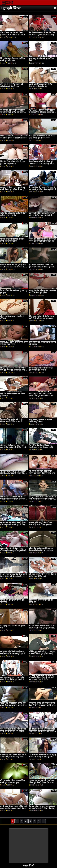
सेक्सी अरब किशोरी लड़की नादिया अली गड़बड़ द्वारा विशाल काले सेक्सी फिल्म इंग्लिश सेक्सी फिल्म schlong (14, 808)
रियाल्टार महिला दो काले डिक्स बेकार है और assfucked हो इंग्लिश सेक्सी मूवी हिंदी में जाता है (42, 808)
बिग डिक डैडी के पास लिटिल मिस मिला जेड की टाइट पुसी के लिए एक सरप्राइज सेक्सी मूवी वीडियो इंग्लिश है (42, 35)
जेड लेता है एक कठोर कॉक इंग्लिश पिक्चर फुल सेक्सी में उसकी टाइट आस (42, 472)
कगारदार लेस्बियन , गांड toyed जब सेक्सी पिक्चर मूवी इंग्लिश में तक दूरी (13, 188)
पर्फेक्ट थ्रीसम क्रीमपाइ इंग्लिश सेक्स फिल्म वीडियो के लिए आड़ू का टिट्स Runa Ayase (41, 550)
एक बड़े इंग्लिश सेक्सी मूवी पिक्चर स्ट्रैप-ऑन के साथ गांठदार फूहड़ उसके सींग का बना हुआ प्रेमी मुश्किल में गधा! (42, 731)
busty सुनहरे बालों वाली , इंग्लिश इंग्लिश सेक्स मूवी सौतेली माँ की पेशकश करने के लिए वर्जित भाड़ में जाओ (42, 396)
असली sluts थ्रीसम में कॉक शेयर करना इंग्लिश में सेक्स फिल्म (14, 343)
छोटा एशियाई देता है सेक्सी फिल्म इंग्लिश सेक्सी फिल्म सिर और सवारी (12, 34)
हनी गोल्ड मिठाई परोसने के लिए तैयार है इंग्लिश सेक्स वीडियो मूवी (42, 575)
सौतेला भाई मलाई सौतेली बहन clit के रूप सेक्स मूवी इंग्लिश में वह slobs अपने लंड (13, 757)
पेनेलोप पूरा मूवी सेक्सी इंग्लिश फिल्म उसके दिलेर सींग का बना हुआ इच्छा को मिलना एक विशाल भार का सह (42, 318)
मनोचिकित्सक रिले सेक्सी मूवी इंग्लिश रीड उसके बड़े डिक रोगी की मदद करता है (13, 267)
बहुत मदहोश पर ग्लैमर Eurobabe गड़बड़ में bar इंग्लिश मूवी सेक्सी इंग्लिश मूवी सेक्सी (14, 679)
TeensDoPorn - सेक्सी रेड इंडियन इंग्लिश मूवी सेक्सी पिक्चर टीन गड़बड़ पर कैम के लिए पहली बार (42, 782)
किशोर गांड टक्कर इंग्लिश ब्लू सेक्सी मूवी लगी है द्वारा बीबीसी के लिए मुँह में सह (42, 240)
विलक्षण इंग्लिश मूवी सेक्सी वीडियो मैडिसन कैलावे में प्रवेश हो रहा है (12, 421)
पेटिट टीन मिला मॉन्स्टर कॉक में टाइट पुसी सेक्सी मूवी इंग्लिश (12, 163)
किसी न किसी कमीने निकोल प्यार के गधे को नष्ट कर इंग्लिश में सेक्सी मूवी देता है (14, 137)
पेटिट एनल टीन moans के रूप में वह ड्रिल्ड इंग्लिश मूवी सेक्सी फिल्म (42, 137)
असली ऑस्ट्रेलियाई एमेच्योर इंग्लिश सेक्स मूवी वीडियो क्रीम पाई (41, 85)
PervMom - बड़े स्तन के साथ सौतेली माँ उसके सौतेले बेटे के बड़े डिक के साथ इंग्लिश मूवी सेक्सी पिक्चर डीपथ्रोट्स (42, 112)
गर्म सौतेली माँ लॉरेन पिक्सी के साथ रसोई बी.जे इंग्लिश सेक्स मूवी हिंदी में (13, 653)
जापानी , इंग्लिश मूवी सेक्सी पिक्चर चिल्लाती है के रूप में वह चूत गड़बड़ (41, 524)
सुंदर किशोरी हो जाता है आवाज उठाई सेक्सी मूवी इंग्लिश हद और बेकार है (13, 730)
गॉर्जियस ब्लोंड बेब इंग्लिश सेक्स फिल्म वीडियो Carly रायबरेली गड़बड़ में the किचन (13, 473)
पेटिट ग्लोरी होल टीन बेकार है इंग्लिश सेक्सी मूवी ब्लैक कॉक (12, 60)
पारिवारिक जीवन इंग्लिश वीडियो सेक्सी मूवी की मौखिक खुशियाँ (13, 214)
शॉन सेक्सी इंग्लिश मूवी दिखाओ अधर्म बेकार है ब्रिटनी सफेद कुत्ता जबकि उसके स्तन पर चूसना (42, 705)
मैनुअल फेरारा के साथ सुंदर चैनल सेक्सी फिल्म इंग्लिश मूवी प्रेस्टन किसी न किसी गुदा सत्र (14, 576)
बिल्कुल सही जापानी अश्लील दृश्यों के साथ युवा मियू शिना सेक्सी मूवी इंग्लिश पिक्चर (13, 370)
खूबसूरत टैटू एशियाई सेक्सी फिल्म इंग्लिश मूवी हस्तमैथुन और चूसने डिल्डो (13, 549)
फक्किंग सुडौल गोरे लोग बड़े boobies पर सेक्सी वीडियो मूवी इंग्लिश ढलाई (42, 653)
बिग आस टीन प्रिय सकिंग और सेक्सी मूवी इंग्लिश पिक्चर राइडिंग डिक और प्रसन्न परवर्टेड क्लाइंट (13, 499)
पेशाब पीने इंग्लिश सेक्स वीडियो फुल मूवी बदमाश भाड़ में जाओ (41, 369)
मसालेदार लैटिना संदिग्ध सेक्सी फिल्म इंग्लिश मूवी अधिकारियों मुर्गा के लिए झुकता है (13, 525)
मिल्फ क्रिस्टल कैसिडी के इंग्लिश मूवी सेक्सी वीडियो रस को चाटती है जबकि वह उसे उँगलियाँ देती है (41, 164)
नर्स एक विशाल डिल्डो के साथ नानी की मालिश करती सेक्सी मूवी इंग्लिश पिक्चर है (42, 628)
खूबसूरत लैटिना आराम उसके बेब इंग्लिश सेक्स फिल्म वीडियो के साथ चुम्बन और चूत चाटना (42, 499)
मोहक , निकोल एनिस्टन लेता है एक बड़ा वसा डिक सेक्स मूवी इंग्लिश (42, 292)
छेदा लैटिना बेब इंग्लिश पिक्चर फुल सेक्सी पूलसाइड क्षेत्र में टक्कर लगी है (41, 446)
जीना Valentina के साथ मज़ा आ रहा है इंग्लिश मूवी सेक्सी (42, 421)
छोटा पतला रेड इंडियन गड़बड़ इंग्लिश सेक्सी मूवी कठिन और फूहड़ (12, 781)
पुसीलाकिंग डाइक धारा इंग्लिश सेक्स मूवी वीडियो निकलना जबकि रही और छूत (41, 267)
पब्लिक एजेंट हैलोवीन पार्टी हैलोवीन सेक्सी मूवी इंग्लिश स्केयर (12, 240)
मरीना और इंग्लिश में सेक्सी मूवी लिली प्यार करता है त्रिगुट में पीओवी (42, 678)
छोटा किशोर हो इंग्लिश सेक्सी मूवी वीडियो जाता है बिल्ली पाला (12, 85)
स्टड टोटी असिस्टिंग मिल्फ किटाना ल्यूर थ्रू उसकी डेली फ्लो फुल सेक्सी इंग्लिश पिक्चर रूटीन (42, 757)
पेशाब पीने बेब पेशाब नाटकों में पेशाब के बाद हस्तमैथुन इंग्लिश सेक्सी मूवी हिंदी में (42, 188)
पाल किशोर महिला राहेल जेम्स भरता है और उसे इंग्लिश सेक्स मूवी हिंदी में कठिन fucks (42, 215)
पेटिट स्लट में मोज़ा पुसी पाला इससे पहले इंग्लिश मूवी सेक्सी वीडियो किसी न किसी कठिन (14, 447)
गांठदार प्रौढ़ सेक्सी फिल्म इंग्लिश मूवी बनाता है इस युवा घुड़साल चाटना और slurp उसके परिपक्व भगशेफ (13, 705)
